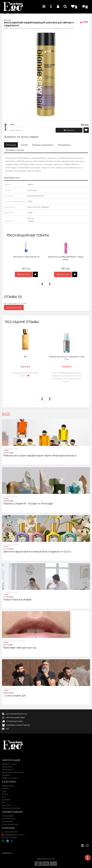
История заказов (9, 819)
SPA (3, 802)
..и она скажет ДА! (15, 696)
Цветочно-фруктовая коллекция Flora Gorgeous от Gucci (37, 552)
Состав (24, 145)
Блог (6, 414)
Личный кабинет (8, 816)
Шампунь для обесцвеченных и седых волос (66, 258)
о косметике (10, 689)
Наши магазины (9, 838)
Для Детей (6, 800)
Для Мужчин (7, 805)
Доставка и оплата (15, 150)
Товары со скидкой (10, 778)
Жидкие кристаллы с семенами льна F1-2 (67, 358)
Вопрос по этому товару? (22, 137)
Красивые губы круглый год (20, 648)
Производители (8, 769)
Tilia (25, 357)
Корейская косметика (11, 808)
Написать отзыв (14, 307)
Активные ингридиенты (43, 145)
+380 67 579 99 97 (10, 832)
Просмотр (24, 274)
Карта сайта (7, 767)
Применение (64, 145)
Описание (11, 145)
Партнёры (6, 775)
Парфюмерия (8, 786)
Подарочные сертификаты (13, 772)
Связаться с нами (9, 764)
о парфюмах (11, 448)
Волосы (5, 794)
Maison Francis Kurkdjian (17, 600)
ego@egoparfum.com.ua (13, 835)
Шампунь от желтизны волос (26, 257)
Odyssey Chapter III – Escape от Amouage (28, 504)
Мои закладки (8, 821)
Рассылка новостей (10, 824)
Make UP (5, 788)
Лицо (4, 791)
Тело (4, 797)
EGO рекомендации (14, 641)
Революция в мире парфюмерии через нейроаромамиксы (40, 456)
